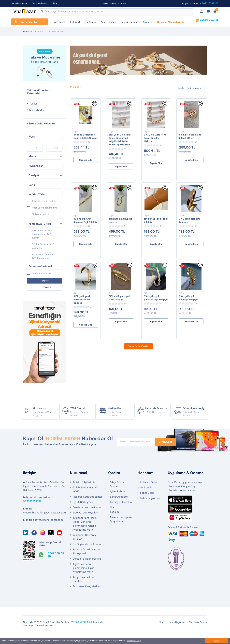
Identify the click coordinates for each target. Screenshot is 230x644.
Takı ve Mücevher (56, 31)
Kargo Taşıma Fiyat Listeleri (84, 591)
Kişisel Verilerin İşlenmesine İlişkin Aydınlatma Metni (83, 580)
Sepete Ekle (86, 165)
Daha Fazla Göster (138, 352)
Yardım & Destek (40, 3)
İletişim (114, 524)
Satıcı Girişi (147, 505)
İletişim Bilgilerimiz (84, 494)
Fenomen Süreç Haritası (87, 598)
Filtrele (45, 286)
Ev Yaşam (91, 22)
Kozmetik (147, 22)
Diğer (76, 137)
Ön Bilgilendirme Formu (87, 556)
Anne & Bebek (108, 22)
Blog (55, 3)
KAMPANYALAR (209, 20)
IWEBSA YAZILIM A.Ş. (82, 634)
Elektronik (75, 22)
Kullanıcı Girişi (149, 494)
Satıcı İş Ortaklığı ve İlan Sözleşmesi (87, 563)
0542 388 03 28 (56, 567)
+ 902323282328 (209, 3)
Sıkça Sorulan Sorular (118, 496)
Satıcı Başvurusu (19, 3)
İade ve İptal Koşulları (85, 525)
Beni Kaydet (165, 447)
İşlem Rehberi (118, 503)
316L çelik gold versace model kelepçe (82, 305)
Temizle (47, 292)
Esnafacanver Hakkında (87, 519)
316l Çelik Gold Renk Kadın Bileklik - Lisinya (155, 143)
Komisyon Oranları (121, 514)
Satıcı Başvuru (176, 634)
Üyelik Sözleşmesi (83, 514)
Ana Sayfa (60, 22)
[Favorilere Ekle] (95, 110)
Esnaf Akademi (119, 509)
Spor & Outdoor (129, 22)
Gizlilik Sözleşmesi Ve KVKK (85, 502)
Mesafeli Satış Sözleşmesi (88, 509)
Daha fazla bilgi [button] (134, 641)
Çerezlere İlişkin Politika (87, 571)
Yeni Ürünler (193, 93)
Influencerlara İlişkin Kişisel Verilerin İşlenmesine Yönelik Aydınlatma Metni (85, 536)
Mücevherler (37, 115)
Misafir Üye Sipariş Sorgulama (121, 531)
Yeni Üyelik (146, 500)
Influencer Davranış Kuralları (84, 549)
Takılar (33, 109)
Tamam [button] (216, 641)
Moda (40, 31)
